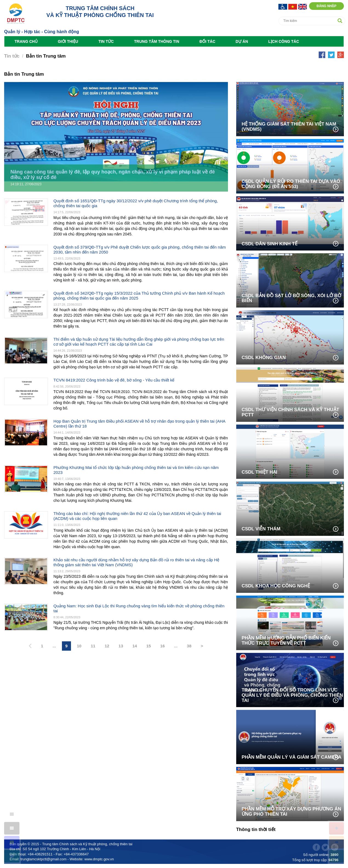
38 (189, 646)
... (54, 646)
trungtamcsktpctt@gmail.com (44, 859)
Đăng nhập (326, 6)
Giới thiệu (68, 41)
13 (121, 646)
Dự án (242, 41)
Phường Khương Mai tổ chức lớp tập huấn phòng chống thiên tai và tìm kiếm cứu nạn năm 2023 (136, 470)
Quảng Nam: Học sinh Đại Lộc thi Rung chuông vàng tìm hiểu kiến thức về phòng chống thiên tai (139, 608)
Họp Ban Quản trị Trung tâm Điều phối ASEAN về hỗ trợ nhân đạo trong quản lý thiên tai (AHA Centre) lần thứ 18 (139, 424)
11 (93, 646)
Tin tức (106, 41)
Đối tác (207, 41)
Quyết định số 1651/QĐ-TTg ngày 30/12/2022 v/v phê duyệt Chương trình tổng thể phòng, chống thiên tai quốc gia (136, 203)
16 (163, 646)
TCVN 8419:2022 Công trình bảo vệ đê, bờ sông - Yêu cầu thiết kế (114, 380)
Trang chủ (26, 41)
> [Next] (202, 646)
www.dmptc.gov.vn (99, 859)
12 (107, 646)
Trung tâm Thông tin (157, 41)
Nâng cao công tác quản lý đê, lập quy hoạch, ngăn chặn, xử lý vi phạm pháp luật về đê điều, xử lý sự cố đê (113, 175)
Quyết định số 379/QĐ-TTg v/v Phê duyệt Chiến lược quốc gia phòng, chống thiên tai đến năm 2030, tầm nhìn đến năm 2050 (140, 250)
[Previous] (30, 646)
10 (79, 646)
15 (149, 646)
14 (135, 646)
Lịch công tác (284, 41)
